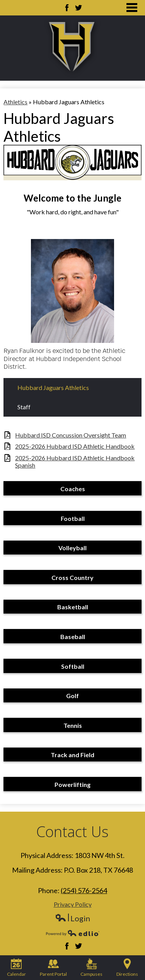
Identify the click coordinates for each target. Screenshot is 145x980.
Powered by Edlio (73, 933)
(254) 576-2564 (84, 890)
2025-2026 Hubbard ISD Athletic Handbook (75, 446)
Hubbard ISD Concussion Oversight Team (71, 435)
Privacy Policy (73, 904)
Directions (127, 968)
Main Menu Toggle (132, 8)
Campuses (91, 968)
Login (72, 918)
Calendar (16, 968)
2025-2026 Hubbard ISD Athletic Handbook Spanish (75, 461)
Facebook (67, 8)
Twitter (78, 8)
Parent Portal (53, 968)
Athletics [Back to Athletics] (15, 102)
